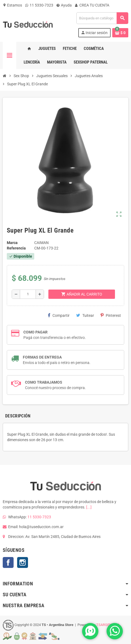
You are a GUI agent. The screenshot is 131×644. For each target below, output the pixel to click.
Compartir (59, 315)
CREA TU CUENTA (92, 5)
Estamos (12, 5)
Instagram (23, 562)
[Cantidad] (28, 294)
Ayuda (64, 5)
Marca (12, 243)
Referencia (16, 248)
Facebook (8, 562)
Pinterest (111, 315)
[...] (89, 507)
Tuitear (85, 315)
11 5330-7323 (39, 5)
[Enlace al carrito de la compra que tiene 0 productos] (120, 33)
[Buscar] (102, 18)
